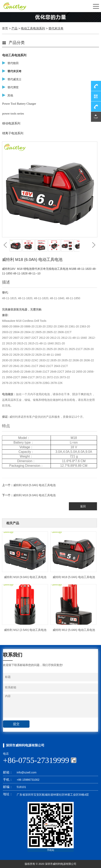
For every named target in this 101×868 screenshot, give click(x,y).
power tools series (13, 114)
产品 (14, 28)
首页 (5, 28)
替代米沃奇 (56, 28)
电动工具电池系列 (33, 28)
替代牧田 (13, 63)
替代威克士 (14, 79)
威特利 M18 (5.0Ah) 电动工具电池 (34, 485)
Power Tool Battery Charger (19, 104)
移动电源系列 (11, 123)
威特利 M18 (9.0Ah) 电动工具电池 (34, 495)
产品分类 (17, 43)
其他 (10, 95)
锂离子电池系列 (13, 133)
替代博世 (13, 87)
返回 (83, 506)
